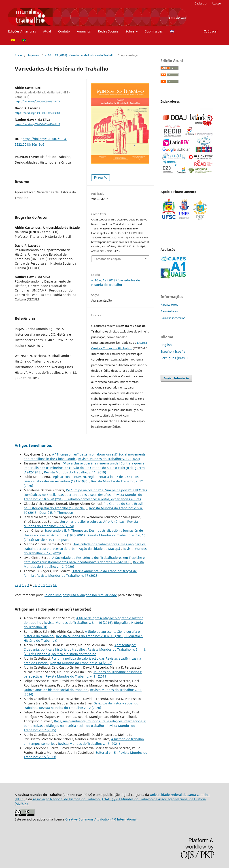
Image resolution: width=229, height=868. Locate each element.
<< (17, 585)
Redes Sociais (108, 31)
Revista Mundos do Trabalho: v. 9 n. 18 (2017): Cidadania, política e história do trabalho (85, 652)
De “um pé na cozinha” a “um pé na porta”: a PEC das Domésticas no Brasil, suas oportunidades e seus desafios (85, 492)
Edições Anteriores (22, 31)
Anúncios (84, 31)
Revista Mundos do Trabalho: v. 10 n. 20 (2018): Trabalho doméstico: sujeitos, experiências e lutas (83, 497)
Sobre (130, 31)
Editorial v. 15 (106, 752)
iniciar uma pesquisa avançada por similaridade (81, 595)
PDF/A (102, 178)
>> (55, 585)
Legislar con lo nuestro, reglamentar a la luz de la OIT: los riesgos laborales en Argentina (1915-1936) (81, 479)
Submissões (154, 31)
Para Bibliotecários (173, 318)
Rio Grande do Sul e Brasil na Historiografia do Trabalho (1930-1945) (83, 506)
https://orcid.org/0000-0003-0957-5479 (37, 101)
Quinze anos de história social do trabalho (56, 690)
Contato (64, 31)
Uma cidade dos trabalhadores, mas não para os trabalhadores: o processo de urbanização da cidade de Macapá (85, 546)
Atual (47, 31)
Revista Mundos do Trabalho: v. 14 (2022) (81, 663)
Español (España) (174, 351)
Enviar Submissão (176, 378)
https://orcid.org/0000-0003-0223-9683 (37, 113)
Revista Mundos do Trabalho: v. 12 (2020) (109, 459)
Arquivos (33, 55)
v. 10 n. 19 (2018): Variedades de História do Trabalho (80, 55)
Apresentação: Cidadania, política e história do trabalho (80, 647)
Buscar (211, 31)
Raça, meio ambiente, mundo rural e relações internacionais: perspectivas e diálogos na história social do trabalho (85, 723)
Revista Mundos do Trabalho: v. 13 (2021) (89, 744)
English (166, 345)
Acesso (216, 3)
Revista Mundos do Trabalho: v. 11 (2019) (75, 472)
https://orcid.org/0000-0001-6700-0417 (37, 124)
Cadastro (201, 3)
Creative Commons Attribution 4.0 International (101, 819)
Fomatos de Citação (108, 259)
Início (18, 55)
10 (48, 585)
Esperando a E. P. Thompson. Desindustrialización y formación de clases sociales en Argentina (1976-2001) (83, 533)
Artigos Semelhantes (33, 445)
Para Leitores (169, 304)
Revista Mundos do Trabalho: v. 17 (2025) (68, 575)
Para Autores (169, 311)
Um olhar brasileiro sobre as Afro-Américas (93, 521)
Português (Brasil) (174, 358)
